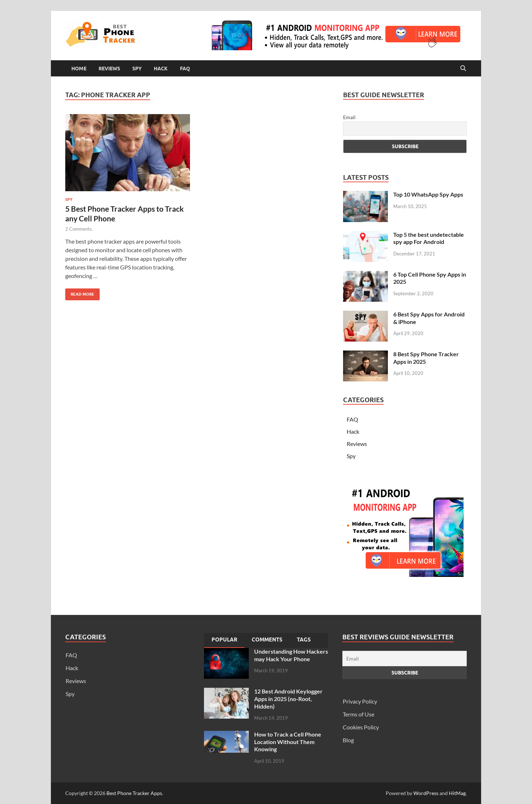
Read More (80, 293)
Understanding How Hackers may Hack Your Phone (291, 655)
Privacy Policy (360, 701)
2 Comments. (79, 229)
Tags (304, 640)
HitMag (457, 793)
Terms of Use (358, 714)
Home (79, 69)
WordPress (426, 793)
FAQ (185, 69)
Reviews (109, 69)
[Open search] (463, 69)
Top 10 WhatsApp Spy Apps (428, 194)
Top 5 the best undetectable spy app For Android (429, 238)
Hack (161, 69)
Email (349, 117)
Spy (137, 69)
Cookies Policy (361, 727)
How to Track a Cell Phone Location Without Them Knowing (288, 742)
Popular (224, 640)
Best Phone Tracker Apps (134, 793)
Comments (267, 640)
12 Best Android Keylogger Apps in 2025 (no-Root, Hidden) (288, 699)
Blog (348, 740)
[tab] (224, 640)
